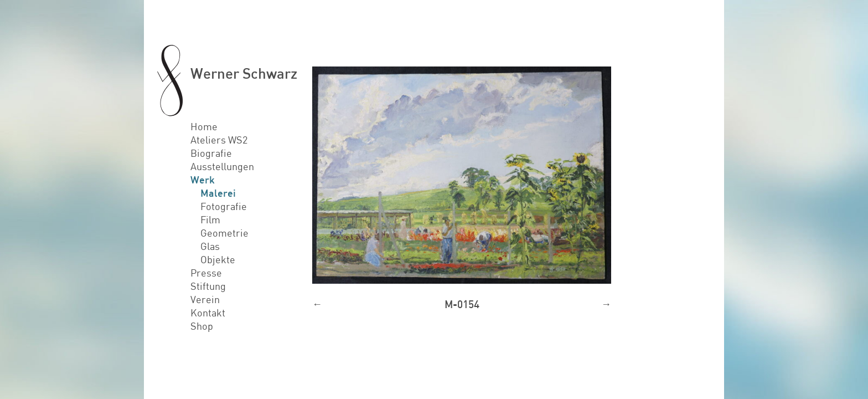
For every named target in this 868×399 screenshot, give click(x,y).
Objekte (218, 259)
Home (204, 126)
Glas (210, 246)
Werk (203, 180)
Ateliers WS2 (219, 140)
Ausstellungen (222, 166)
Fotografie (224, 206)
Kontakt (208, 313)
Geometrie (224, 233)
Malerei (218, 193)
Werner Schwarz (244, 73)
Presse (206, 273)
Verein (205, 299)
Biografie (211, 153)
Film (210, 219)
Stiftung (208, 286)
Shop (202, 326)
